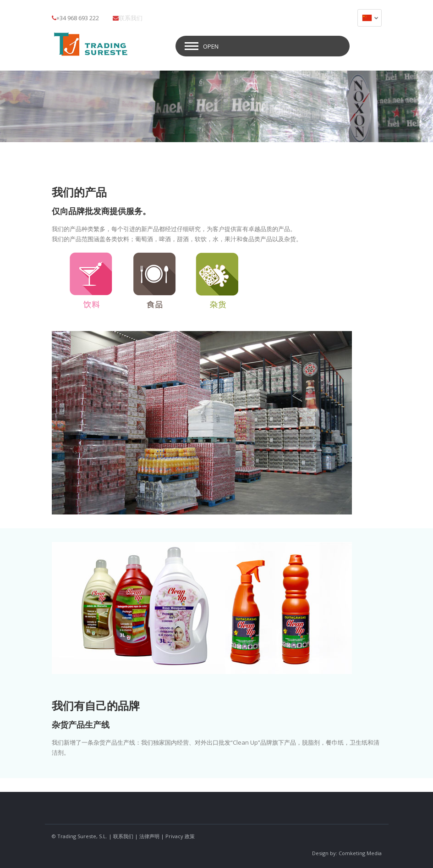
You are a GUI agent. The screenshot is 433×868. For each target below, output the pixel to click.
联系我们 (131, 18)
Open (211, 44)
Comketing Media (360, 851)
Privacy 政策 (180, 834)
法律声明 (149, 834)
